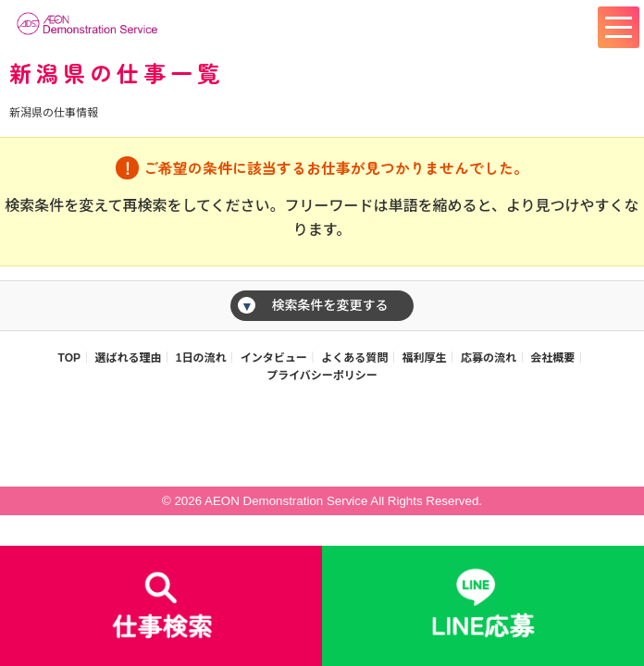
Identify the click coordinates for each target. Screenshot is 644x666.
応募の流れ (489, 358)
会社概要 (552, 358)
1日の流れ (201, 358)
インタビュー (274, 358)
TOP (69, 358)
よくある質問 (354, 358)
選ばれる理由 (128, 358)
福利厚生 (425, 358)
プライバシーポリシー (322, 376)
